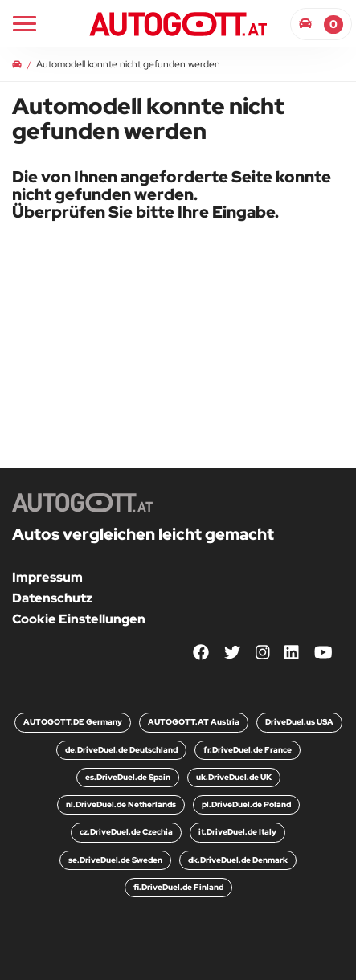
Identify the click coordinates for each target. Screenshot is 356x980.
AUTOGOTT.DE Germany (73, 722)
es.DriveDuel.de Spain (128, 777)
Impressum (47, 577)
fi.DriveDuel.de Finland (178, 887)
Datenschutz (52, 598)
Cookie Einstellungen (79, 619)
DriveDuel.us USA (299, 722)
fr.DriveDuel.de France (248, 750)
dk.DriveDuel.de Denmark (238, 860)
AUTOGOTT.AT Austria (194, 722)
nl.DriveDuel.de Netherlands (121, 804)
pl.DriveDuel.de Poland (246, 804)
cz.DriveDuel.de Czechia (126, 832)
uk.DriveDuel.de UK (234, 777)
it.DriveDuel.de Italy (237, 832)
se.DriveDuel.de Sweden (115, 860)
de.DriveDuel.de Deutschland (121, 750)
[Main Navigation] (25, 24)
